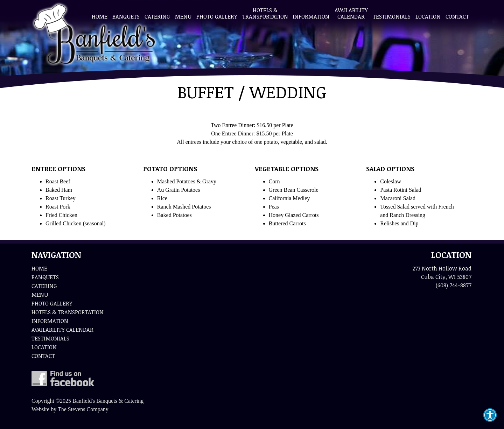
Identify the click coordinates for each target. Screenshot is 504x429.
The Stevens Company (83, 409)
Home (100, 16)
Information (311, 16)
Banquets (126, 16)
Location (428, 16)
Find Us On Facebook (63, 379)
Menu (183, 16)
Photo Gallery (217, 16)
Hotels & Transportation (265, 13)
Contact (457, 16)
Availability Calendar (351, 13)
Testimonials (392, 16)
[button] (490, 415)
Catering (157, 16)
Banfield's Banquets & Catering (95, 35)
